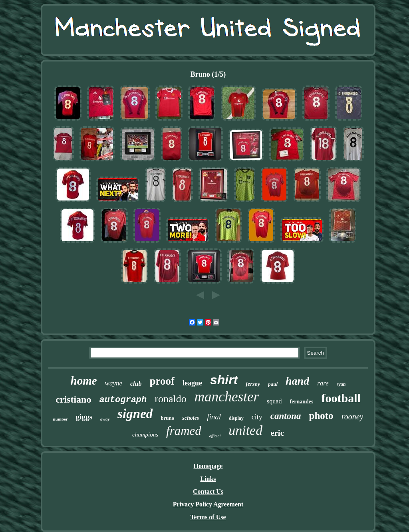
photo (321, 416)
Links (208, 479)
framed (184, 431)
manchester (227, 397)
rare (323, 383)
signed (135, 414)
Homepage (208, 466)
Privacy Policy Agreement (208, 504)
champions (145, 435)
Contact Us (208, 491)
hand (297, 381)
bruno (167, 418)
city (257, 417)
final (214, 417)
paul (273, 384)
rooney (352, 417)
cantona (286, 416)
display (236, 418)
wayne (114, 383)
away (105, 419)
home (84, 381)
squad (274, 401)
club (136, 384)
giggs (84, 417)
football (341, 398)
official (215, 436)
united (245, 430)
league (192, 383)
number (61, 419)
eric (277, 433)
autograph (123, 400)
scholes (191, 418)
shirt (224, 380)
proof (162, 381)
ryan (341, 384)
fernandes (301, 402)
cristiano (73, 399)
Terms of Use (208, 517)
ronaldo (170, 399)
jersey (253, 384)
